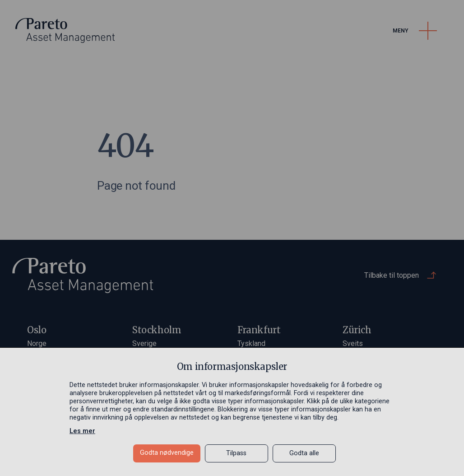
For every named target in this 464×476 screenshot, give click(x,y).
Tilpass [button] (236, 453)
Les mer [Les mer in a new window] (82, 431)
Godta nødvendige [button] (167, 453)
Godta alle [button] (304, 453)
